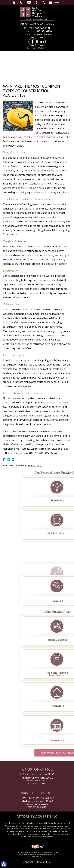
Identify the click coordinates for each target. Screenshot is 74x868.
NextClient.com (37, 857)
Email (29, 3)
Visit (37, 3)
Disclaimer (44, 862)
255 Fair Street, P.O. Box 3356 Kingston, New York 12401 (37, 776)
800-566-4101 (43, 28)
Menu (57, 3)
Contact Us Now (37, 48)
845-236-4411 (45, 34)
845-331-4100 (44, 31)
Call (21, 3)
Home (14, 3)
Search (43, 3)
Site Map (28, 862)
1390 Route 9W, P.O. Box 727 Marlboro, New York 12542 (37, 799)
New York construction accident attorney (35, 137)
